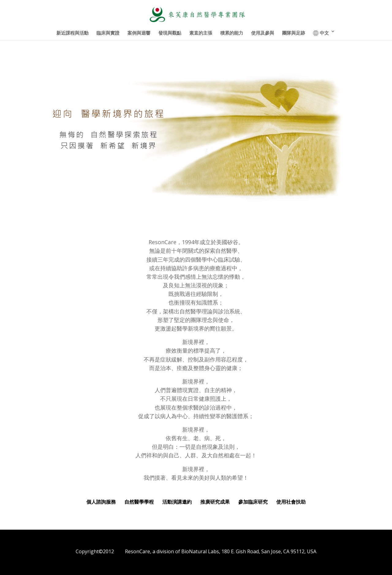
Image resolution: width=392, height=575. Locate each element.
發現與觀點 (170, 33)
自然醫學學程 (141, 502)
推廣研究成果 (217, 502)
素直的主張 (201, 33)
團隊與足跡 (294, 33)
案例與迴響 (139, 33)
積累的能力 (232, 33)
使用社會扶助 (291, 502)
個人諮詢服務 (101, 502)
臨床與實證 (108, 33)
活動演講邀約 (177, 502)
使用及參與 (263, 33)
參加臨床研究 (254, 502)
